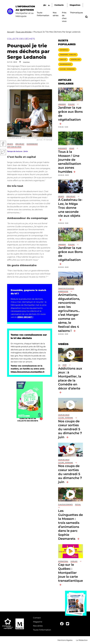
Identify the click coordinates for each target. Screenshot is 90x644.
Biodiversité (62, 148)
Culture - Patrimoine (67, 69)
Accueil (11, 32)
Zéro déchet (20, 144)
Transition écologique (66, 288)
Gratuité (63, 59)
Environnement (32, 144)
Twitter (3, 152)
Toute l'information (42, 630)
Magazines (75, 5)
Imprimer (26, 62)
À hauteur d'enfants (65, 504)
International (63, 561)
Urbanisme (62, 104)
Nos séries (38, 626)
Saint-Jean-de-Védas (14, 147)
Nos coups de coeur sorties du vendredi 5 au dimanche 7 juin (70, 429)
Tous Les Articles (24, 32)
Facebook (3, 144)
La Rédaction (82, 640)
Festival (78, 504)
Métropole (64, 50)
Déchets (10, 144)
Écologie (71, 104)
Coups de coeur (64, 415)
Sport (65, 365)
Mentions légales (65, 640)
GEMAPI (72, 148)
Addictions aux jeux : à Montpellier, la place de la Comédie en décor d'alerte (70, 378)
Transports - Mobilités (68, 55)
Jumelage (74, 561)
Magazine (38, 622)
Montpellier (75, 59)
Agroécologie (63, 291)
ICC (59, 365)
